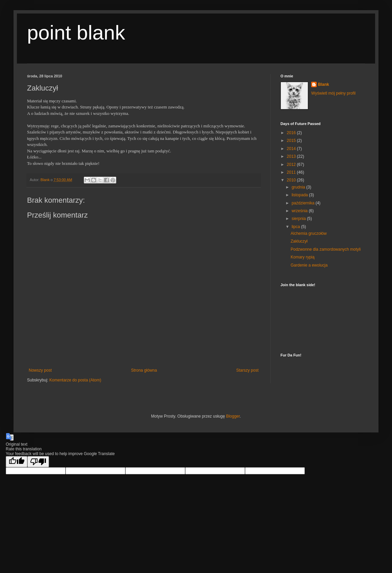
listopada (300, 195)
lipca (296, 227)
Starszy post (247, 370)
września (300, 211)
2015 (292, 141)
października (304, 203)
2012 (292, 165)
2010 (292, 180)
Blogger (233, 416)
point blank (76, 33)
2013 (292, 156)
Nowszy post (40, 370)
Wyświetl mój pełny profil (333, 93)
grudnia (299, 187)
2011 (292, 172)
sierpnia (299, 219)
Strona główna (144, 370)
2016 (292, 133)
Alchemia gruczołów (309, 233)
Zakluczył (299, 241)
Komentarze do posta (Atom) (75, 380)
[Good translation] (17, 462)
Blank (324, 84)
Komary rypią (303, 257)
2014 (292, 149)
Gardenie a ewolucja (309, 265)
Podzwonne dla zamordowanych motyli (326, 249)
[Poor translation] (38, 462)
